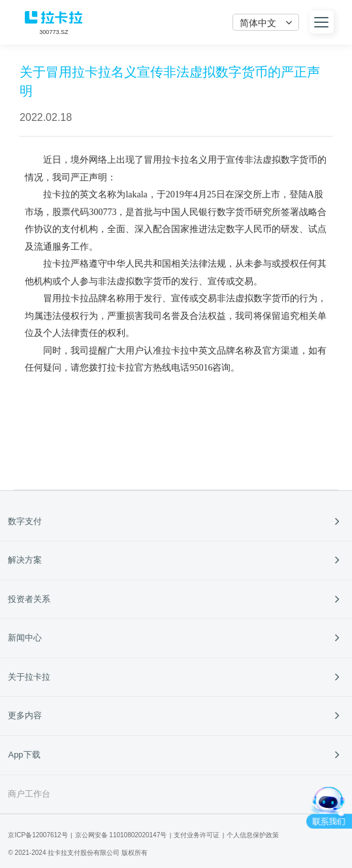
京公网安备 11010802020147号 (121, 835)
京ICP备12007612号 (38, 835)
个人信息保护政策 (253, 835)
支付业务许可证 (197, 835)
